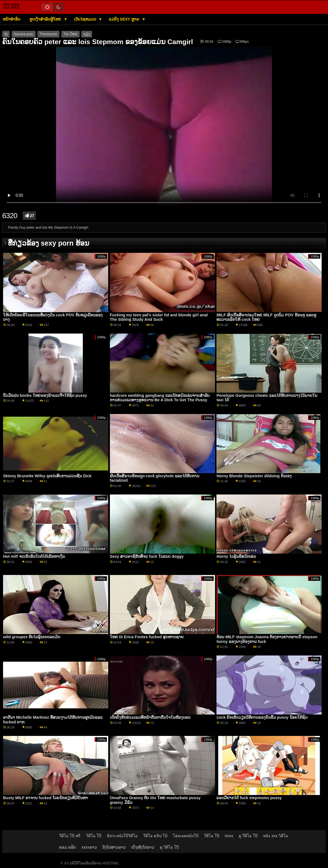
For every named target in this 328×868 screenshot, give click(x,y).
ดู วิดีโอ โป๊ (169, 847)
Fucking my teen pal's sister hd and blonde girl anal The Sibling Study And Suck (159, 317)
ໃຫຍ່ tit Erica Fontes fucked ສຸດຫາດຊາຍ (147, 637)
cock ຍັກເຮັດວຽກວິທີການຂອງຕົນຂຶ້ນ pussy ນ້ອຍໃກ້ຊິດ (262, 717)
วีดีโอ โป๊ (212, 836)
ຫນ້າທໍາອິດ (12, 19)
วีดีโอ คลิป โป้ (155, 836)
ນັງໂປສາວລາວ (114, 847)
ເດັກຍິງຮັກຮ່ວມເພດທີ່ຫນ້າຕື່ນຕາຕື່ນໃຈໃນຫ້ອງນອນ (150, 717)
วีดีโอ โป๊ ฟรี (70, 836)
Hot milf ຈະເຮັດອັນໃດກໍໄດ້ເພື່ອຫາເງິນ (34, 556)
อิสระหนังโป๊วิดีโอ (122, 836)
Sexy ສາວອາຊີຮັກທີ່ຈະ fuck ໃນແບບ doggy (147, 556)
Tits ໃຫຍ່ (70, 34)
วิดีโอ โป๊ (94, 836)
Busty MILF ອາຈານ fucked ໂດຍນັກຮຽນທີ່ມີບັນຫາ (46, 798)
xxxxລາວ (89, 847)
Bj (6, 34)
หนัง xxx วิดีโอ (276, 836)
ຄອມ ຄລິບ (68, 847)
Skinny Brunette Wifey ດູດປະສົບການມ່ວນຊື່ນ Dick (47, 476)
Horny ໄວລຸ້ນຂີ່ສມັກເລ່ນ (236, 556)
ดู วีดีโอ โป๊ (248, 836)
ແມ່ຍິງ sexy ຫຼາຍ (125, 19)
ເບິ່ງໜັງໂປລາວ (143, 847)
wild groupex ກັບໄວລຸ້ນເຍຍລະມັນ (32, 637)
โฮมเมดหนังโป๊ (186, 836)
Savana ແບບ (24, 34)
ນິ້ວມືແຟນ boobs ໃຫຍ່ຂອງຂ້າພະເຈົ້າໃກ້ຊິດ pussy (45, 395)
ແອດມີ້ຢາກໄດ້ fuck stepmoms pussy (249, 798)
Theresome (48, 34)
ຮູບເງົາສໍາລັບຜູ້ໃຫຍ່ (46, 19)
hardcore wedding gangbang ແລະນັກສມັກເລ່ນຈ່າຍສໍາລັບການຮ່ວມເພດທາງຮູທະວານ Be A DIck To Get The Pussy (160, 398)
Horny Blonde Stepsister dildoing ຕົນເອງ (254, 476)
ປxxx (229, 836)
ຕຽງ (87, 34)
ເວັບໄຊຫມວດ (86, 19)
